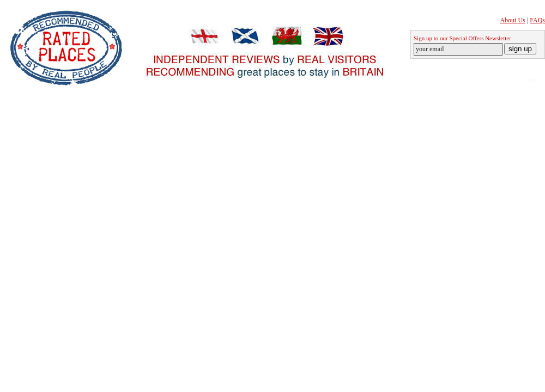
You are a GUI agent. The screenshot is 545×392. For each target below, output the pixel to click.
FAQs (537, 20)
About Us (512, 20)
